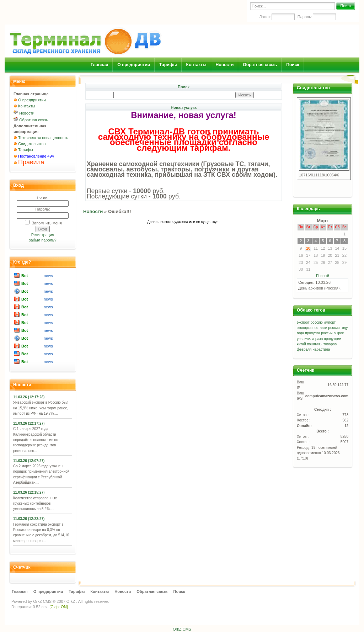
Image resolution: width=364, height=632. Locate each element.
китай (301, 344)
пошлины (315, 344)
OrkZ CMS (42, 601)
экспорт (303, 322)
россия (334, 328)
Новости (225, 65)
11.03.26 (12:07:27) (29, 461)
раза (319, 339)
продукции (332, 339)
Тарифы (168, 65)
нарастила (322, 349)
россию (317, 322)
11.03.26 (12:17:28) (29, 397)
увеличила (306, 339)
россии (327, 333)
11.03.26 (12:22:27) (29, 519)
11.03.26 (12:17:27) (29, 423)
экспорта (304, 328)
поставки (320, 328)
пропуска (312, 333)
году (344, 328)
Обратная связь (260, 65)
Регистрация (43, 235)
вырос (339, 333)
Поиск (346, 6)
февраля (304, 349)
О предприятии (134, 65)
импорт (330, 322)
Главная (99, 65)
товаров (330, 344)
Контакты (196, 65)
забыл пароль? (42, 240)
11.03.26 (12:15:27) (29, 492)
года (300, 333)
